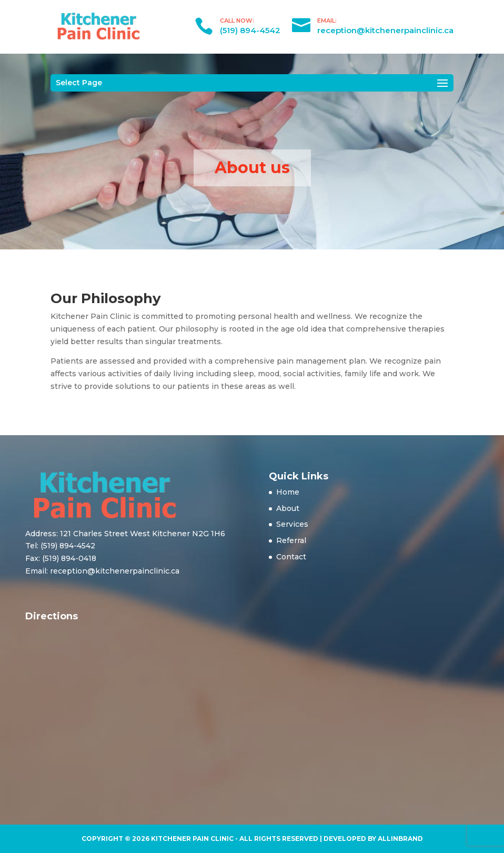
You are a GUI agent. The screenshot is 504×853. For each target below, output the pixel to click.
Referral (291, 540)
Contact (291, 557)
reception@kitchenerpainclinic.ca (385, 30)
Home (288, 492)
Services (292, 524)
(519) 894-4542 (250, 30)
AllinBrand (400, 839)
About (288, 508)
